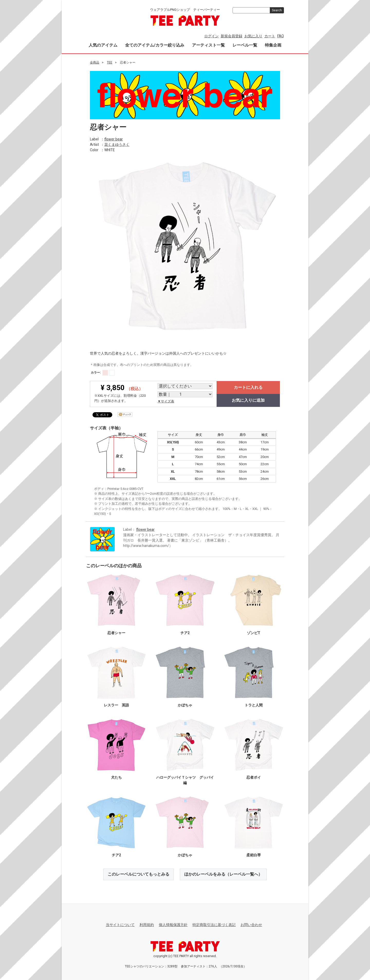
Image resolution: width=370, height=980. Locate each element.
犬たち (116, 777)
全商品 (95, 62)
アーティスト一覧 (208, 45)
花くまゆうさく (117, 144)
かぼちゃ (185, 705)
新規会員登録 (232, 36)
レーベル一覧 (245, 45)
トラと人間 (254, 705)
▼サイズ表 (166, 401)
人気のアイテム (103, 45)
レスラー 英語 (116, 705)
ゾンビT (254, 633)
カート (270, 36)
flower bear (114, 139)
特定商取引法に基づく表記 (214, 925)
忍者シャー (116, 633)
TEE (110, 62)
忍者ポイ (254, 777)
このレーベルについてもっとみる (138, 874)
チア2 (185, 633)
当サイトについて (120, 925)
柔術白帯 (254, 855)
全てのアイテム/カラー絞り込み (155, 45)
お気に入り (253, 36)
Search (277, 10)
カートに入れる (248, 387)
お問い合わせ (251, 925)
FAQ (281, 36)
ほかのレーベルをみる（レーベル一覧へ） (223, 874)
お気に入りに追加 (248, 400)
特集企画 (273, 45)
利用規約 (147, 925)
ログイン (211, 36)
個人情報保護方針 (173, 925)
